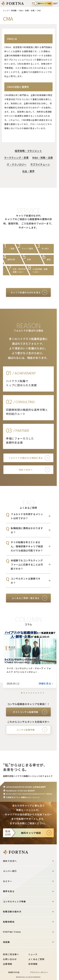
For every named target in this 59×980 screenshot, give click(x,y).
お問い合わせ (10, 959)
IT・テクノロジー (17, 164)
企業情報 (8, 964)
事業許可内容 (14, 972)
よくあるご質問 (36, 959)
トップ (6, 10)
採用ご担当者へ (11, 954)
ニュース (33, 954)
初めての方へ (26, 470)
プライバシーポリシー (39, 972)
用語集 (14, 10)
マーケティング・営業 (16, 158)
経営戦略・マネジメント (28, 151)
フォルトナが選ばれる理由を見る (26, 458)
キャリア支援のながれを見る (26, 292)
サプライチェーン (40, 164)
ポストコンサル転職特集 (26, 712)
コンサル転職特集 (26, 730)
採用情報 (33, 964)
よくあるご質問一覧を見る (26, 598)
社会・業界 (28, 171)
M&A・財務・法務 (27, 10)
